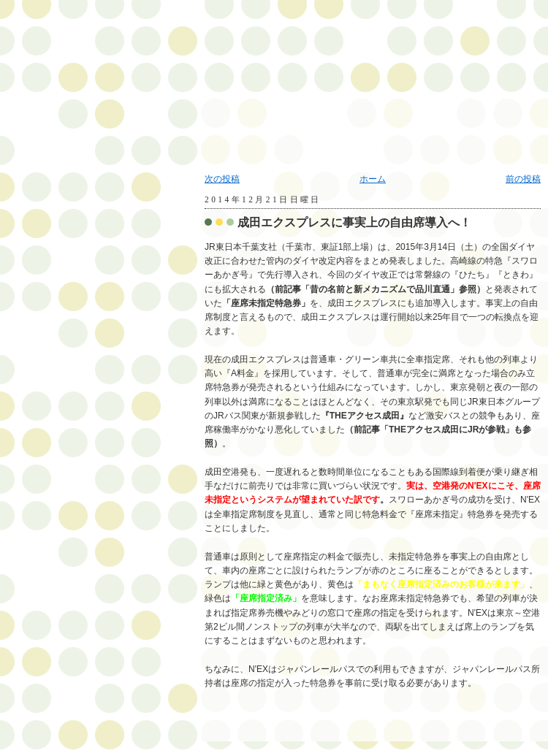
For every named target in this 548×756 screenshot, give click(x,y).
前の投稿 (523, 179)
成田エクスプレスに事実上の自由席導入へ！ (354, 222)
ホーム (373, 179)
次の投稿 (222, 179)
